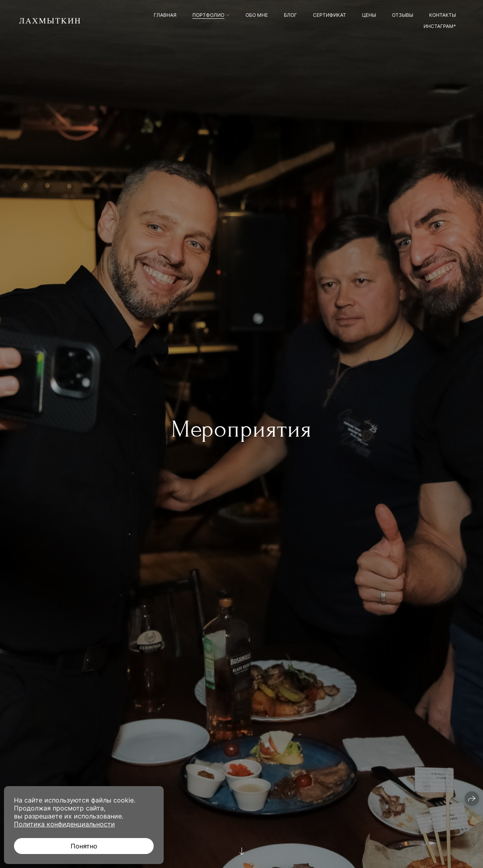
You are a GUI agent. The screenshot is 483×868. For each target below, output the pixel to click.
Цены (369, 15)
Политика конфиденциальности (64, 824)
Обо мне (257, 15)
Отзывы (403, 15)
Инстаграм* (440, 26)
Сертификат (330, 15)
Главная (165, 15)
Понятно (84, 846)
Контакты (442, 15)
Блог (290, 15)
